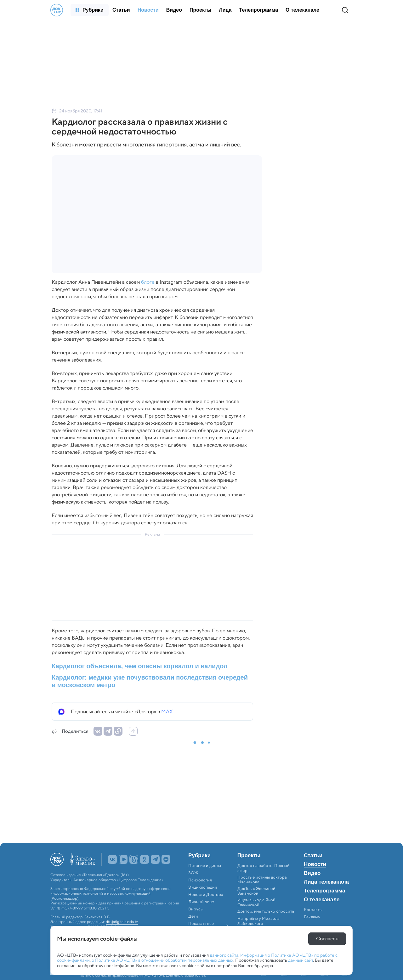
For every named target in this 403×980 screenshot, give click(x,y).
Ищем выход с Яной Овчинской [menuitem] (256, 902)
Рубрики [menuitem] (199, 856)
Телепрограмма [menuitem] (324, 891)
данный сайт (301, 960)
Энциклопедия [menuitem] (203, 887)
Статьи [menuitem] (313, 856)
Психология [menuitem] (200, 880)
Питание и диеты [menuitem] (205, 866)
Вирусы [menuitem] (196, 909)
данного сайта (224, 955)
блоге (148, 282)
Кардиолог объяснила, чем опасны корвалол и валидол (140, 666)
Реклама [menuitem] (312, 917)
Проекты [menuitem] (249, 856)
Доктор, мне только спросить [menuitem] (266, 911)
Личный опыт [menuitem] (201, 902)
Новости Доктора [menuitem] (206, 895)
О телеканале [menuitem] (322, 900)
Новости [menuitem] (315, 864)
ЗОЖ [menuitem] (193, 873)
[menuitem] (90, 10)
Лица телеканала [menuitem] (326, 882)
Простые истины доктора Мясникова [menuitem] (262, 880)
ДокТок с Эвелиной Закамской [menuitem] (256, 891)
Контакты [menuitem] (313, 910)
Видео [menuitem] (312, 873)
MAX (167, 712)
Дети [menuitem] (194, 916)
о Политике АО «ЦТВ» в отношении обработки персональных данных (162, 960)
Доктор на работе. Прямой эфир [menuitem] (264, 868)
